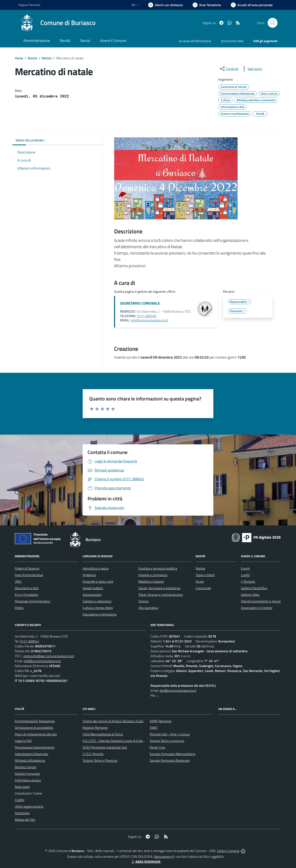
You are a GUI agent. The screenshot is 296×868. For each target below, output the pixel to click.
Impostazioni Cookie (28, 793)
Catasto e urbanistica (97, 601)
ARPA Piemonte (161, 721)
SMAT (154, 728)
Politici (19, 608)
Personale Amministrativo (32, 601)
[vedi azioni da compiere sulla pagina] (252, 69)
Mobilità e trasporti (151, 581)
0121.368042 (29, 641)
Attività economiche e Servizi (261, 601)
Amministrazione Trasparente (35, 721)
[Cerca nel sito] (273, 23)
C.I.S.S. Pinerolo (93, 754)
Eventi (245, 568)
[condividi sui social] (229, 69)
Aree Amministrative (29, 575)
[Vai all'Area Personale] (252, 5)
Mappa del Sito (25, 820)
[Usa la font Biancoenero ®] (165, 5)
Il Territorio (248, 581)
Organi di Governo (27, 568)
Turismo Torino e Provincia (100, 760)
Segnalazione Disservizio (31, 754)
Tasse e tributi (205, 575)
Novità (32, 58)
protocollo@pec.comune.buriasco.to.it (49, 656)
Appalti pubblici (93, 588)
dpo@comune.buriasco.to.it (178, 690)
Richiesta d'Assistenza (30, 760)
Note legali (22, 787)
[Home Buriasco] (57, 23)
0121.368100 (147, 316)
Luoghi (245, 575)
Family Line (157, 747)
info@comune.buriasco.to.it (149, 320)
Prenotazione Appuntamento (35, 747)
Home (19, 58)
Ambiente (89, 575)
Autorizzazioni (92, 595)
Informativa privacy (28, 780)
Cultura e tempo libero (98, 608)
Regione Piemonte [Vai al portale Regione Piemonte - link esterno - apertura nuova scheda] (29, 5)
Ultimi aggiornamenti (29, 806)
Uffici (18, 581)
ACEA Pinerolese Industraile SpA (105, 747)
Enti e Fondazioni (27, 595)
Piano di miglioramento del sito (36, 734)
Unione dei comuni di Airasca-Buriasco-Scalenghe (116, 721)
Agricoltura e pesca (96, 568)
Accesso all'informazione (195, 41)
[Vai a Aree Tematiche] (207, 5)
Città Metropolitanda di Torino (103, 734)
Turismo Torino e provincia (167, 741)
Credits (20, 800)
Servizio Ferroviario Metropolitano (172, 754)
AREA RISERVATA (146, 862)
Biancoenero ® (164, 857)
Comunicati (203, 588)
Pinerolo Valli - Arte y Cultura (170, 734)
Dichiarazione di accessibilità (34, 728)
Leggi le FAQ (23, 741)
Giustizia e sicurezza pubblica (158, 568)
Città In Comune (228, 851)
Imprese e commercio (153, 575)
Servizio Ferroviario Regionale (170, 760)
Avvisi (200, 581)
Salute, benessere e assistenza (159, 588)
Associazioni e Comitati (257, 608)
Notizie (47, 58)
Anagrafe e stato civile (98, 581)
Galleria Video (250, 595)
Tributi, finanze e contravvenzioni (161, 595)
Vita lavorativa (148, 608)
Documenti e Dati (27, 588)
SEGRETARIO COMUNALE (140, 303)
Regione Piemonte (95, 728)
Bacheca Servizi (25, 767)
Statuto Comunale (27, 774)
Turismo (143, 601)
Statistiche (22, 813)
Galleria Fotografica (254, 588)
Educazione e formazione (100, 614)
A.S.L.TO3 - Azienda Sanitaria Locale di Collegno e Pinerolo (123, 741)
